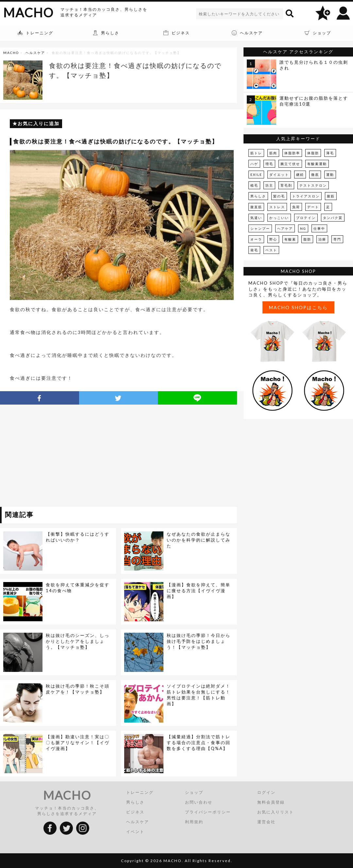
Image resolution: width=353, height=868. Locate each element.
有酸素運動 (317, 164)
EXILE (256, 175)
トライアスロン (306, 196)
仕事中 (319, 228)
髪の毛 (279, 196)
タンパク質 (333, 218)
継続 (300, 175)
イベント (135, 832)
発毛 (254, 250)
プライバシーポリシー (208, 812)
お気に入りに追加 (39, 123)
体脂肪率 (292, 153)
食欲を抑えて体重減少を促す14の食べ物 (78, 588)
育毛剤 (286, 185)
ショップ (194, 792)
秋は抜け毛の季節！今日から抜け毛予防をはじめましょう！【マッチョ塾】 (199, 641)
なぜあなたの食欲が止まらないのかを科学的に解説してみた (199, 540)
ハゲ (254, 164)
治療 (322, 239)
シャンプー (260, 228)
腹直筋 (256, 207)
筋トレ (256, 153)
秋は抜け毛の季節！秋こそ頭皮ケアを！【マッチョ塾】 (78, 689)
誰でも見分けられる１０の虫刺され (314, 65)
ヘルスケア (35, 53)
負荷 (296, 207)
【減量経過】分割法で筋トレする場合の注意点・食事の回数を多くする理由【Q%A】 (199, 743)
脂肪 (307, 239)
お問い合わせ (199, 802)
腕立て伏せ (290, 164)
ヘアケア (285, 228)
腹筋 (331, 196)
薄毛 (330, 153)
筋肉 (273, 153)
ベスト (271, 250)
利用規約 (194, 822)
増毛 (269, 164)
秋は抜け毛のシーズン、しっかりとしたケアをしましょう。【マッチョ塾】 (78, 641)
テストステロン (313, 185)
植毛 (254, 185)
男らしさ (258, 196)
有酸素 (290, 239)
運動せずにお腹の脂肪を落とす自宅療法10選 (314, 101)
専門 (337, 239)
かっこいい (279, 218)
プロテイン (306, 218)
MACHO (28, 12)
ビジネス (135, 812)
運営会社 (266, 822)
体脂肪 (313, 153)
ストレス (277, 207)
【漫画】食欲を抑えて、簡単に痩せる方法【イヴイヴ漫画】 (199, 591)
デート (313, 207)
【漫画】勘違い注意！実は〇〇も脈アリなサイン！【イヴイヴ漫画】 (78, 743)
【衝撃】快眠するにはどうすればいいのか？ (78, 537)
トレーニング (140, 792)
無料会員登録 (271, 802)
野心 (273, 239)
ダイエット (279, 175)
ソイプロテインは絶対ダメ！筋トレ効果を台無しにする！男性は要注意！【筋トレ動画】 (199, 695)
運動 (330, 175)
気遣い (256, 218)
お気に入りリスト (276, 812)
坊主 (269, 185)
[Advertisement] (60, 457)
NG (303, 228)
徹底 (315, 175)
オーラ (256, 239)
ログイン (266, 792)
